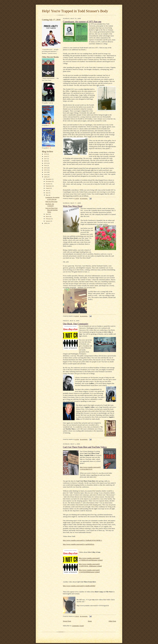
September (49, 186)
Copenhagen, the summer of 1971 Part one (82, 22)
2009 (46, 177)
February (48, 219)
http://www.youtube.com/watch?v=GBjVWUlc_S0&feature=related (90, 565)
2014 (46, 165)
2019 (46, 154)
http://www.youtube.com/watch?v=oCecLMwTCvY (90, 468)
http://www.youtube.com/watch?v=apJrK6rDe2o (79, 544)
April (47, 214)
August (48, 188)
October (48, 184)
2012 (46, 170)
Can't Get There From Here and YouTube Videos (52, 210)
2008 (46, 223)
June (47, 193)
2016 (46, 161)
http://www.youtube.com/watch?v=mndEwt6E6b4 (79, 586)
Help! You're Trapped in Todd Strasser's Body (75, 11)
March (48, 216)
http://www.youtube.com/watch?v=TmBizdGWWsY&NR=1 (82, 540)
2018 (46, 156)
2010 (46, 175)
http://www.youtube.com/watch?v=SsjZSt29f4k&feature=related (89, 571)
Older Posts (112, 621)
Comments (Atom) (78, 626)
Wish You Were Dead (51, 201)
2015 (46, 163)
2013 (46, 168)
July (47, 190)
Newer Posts (67, 621)
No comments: (84, 198)
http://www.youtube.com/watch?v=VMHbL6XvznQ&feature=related (91, 559)
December (49, 179)
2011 (46, 172)
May (47, 195)
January (48, 221)
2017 (46, 159)
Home (90, 621)
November (49, 181)
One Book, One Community (76, 324)
